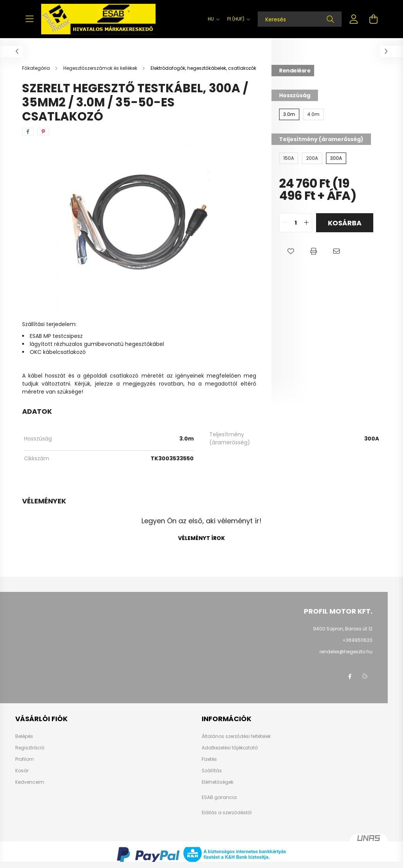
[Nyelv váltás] (212, 19)
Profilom (25, 759)
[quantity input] (296, 223)
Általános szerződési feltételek (236, 736)
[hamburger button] (30, 19)
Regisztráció (30, 748)
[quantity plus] (306, 223)
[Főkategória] (37, 68)
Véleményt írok (201, 538)
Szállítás (212, 771)
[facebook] (28, 132)
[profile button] (354, 19)
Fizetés (209, 759)
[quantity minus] (285, 223)
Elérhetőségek (218, 782)
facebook (350, 677)
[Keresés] (300, 19)
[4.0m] (313, 114)
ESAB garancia (219, 797)
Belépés (24, 736)
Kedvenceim (30, 782)
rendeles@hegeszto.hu (346, 652)
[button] (291, 251)
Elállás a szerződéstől (227, 813)
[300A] (336, 158)
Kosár (22, 771)
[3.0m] (289, 114)
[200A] (312, 158)
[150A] (289, 158)
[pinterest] (43, 132)
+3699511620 (357, 640)
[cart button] (374, 19)
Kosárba (345, 223)
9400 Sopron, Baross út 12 (343, 629)
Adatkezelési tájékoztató (230, 748)
